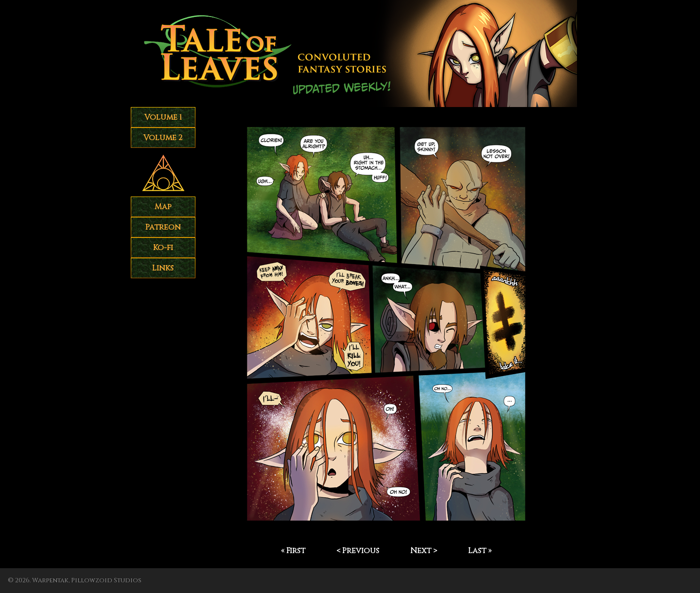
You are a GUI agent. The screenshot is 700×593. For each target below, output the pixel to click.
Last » (480, 551)
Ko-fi (163, 248)
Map (163, 207)
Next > (424, 551)
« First (293, 551)
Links (163, 268)
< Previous (358, 551)
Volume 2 (163, 138)
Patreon (163, 227)
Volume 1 (163, 117)
